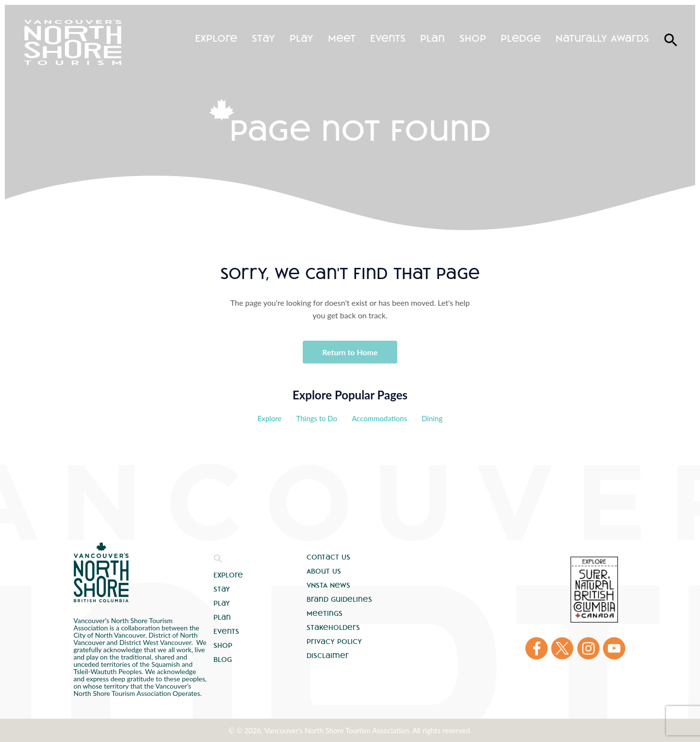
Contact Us (328, 557)
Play (301, 38)
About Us (324, 571)
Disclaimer (328, 656)
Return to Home (350, 352)
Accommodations (379, 418)
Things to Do (317, 418)
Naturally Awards (602, 38)
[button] (218, 561)
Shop (473, 38)
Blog (223, 660)
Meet (342, 38)
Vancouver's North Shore (101, 572)
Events (388, 38)
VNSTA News (328, 585)
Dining (432, 418)
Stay (263, 38)
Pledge (521, 38)
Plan (432, 38)
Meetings (325, 613)
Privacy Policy (334, 642)
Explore (216, 38)
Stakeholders (333, 627)
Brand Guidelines (339, 599)
